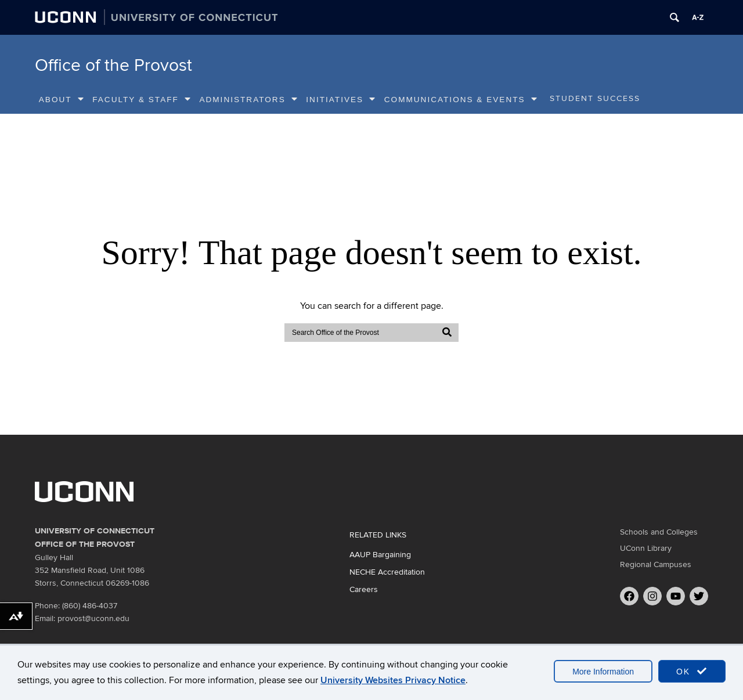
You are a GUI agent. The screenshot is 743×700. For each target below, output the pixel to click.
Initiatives (341, 99)
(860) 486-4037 (90, 606)
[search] (360, 333)
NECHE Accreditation (387, 572)
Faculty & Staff (142, 99)
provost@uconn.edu (93, 618)
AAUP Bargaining (380, 555)
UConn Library (646, 548)
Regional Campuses (656, 564)
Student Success (595, 99)
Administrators (248, 99)
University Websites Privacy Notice (393, 680)
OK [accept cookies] (692, 671)
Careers (364, 589)
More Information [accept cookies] (603, 672)
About (62, 99)
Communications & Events (461, 99)
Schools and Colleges (659, 532)
